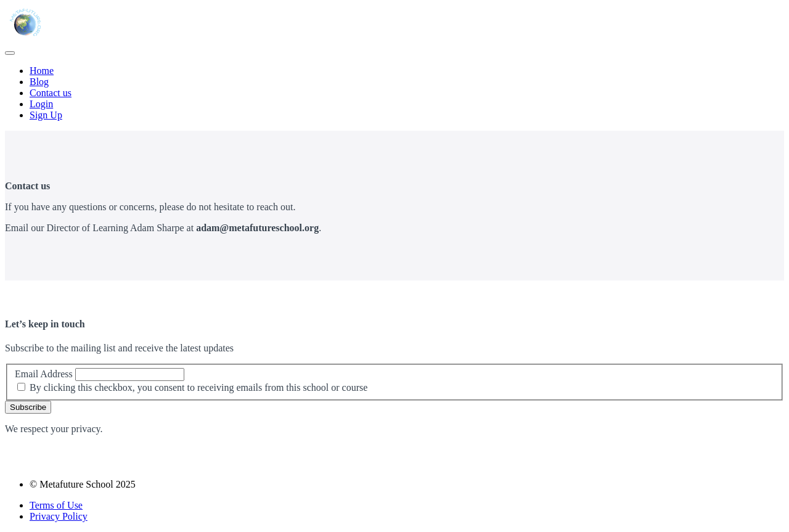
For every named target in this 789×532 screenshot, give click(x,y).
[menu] (394, 93)
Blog (39, 82)
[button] (10, 53)
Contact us (51, 93)
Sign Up (46, 115)
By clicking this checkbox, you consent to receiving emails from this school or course (198, 387)
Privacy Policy (59, 516)
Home (42, 71)
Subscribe (28, 407)
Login (41, 104)
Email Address (44, 374)
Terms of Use (56, 505)
